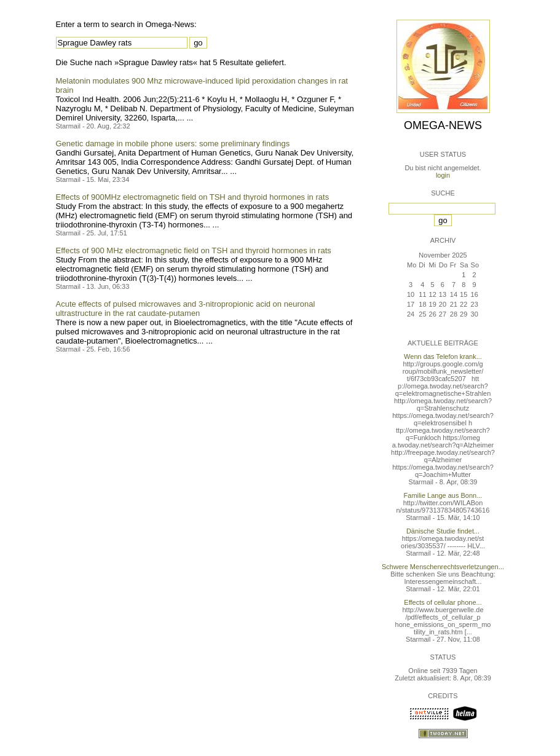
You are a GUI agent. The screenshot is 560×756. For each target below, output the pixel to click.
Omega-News (443, 125)
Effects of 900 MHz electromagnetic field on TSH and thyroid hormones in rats (194, 250)
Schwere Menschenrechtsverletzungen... (443, 567)
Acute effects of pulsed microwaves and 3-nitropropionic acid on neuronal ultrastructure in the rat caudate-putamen (186, 309)
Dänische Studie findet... (443, 531)
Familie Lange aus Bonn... (443, 495)
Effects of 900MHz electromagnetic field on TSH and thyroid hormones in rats (193, 197)
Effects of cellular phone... (443, 602)
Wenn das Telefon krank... (443, 356)
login (443, 175)
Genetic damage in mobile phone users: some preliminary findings (173, 144)
